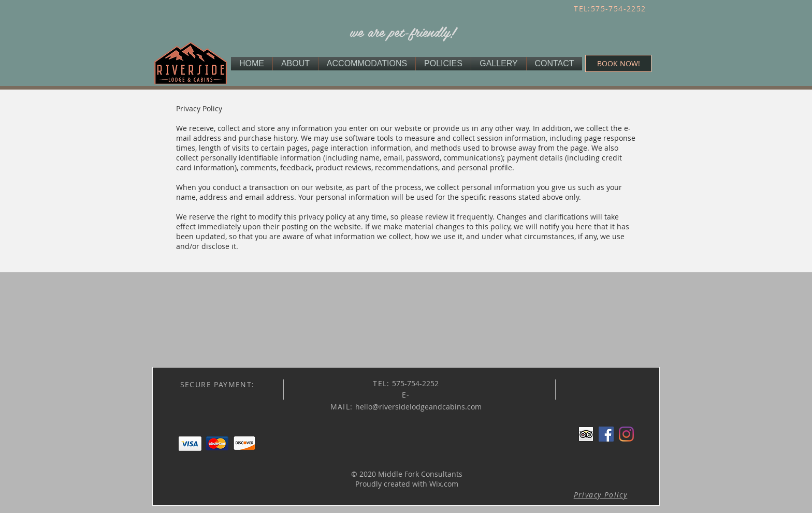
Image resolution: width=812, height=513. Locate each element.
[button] (601, 495)
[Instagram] (626, 434)
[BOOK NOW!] (618, 63)
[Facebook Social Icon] (606, 434)
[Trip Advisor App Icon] (586, 434)
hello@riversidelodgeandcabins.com (418, 407)
